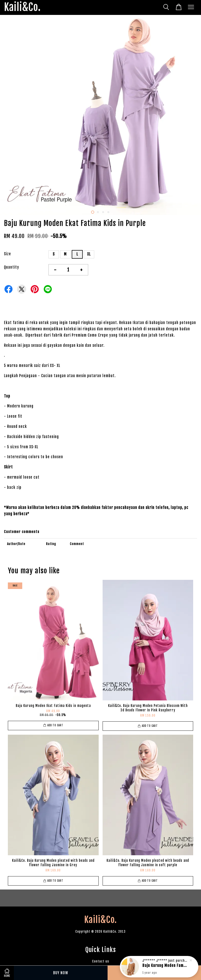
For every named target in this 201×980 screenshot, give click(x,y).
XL (89, 254)
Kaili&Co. (22, 7)
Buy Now (61, 973)
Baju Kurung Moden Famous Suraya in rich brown (165, 966)
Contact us (101, 961)
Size (7, 254)
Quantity (12, 267)
